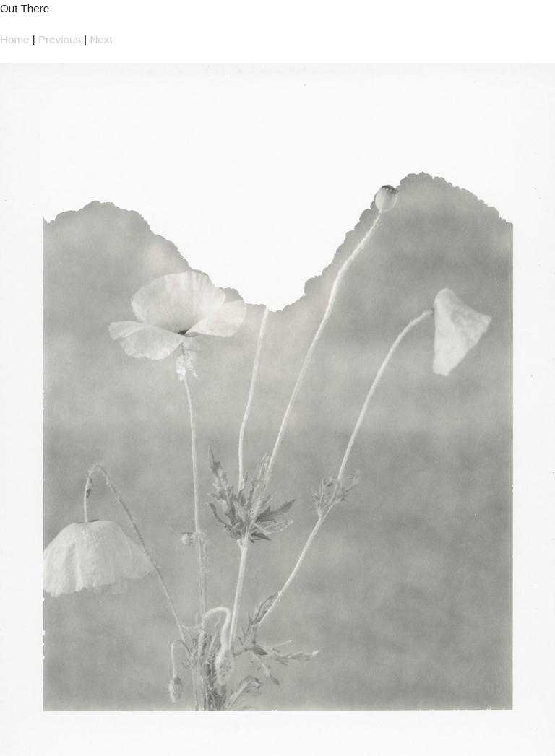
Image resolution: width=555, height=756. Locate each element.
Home (15, 39)
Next (101, 39)
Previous (60, 39)
